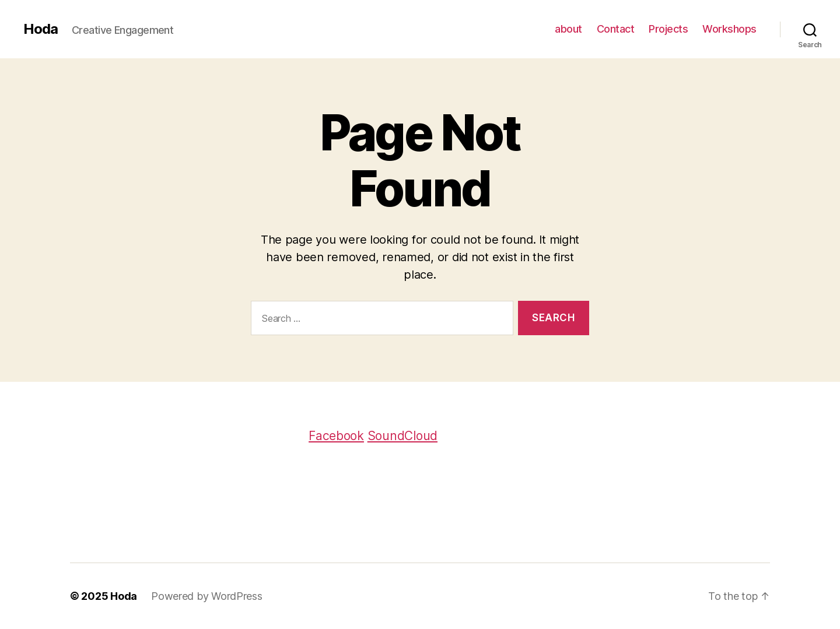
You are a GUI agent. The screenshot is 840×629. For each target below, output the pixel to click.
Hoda (41, 29)
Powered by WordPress (207, 596)
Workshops (729, 29)
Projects (668, 29)
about (568, 29)
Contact (616, 29)
